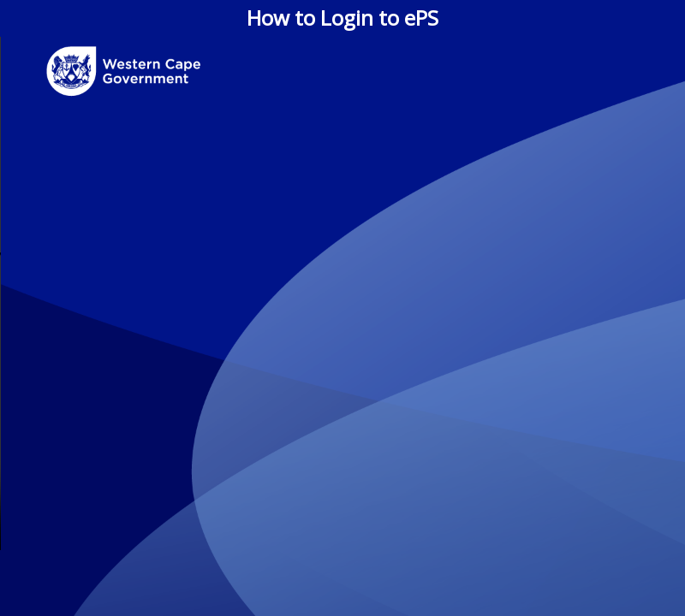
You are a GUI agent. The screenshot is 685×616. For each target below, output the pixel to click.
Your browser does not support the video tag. (342, 293)
